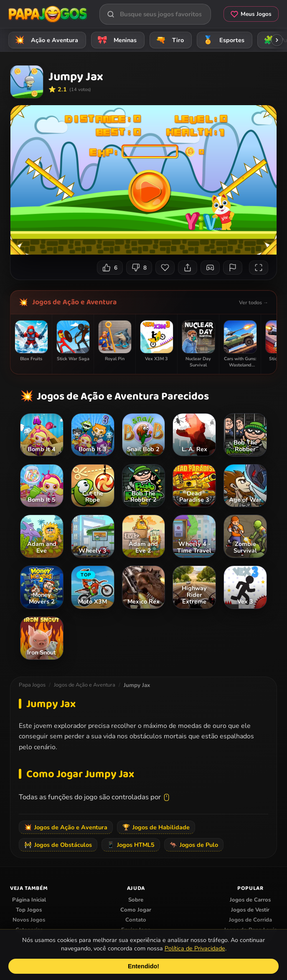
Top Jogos (29, 910)
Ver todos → (254, 302)
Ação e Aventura (45, 40)
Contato (136, 920)
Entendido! (143, 966)
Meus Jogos (251, 14)
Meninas (116, 40)
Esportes (222, 40)
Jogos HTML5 (131, 845)
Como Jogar (136, 910)
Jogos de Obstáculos (58, 845)
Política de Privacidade (195, 948)
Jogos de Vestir (250, 910)
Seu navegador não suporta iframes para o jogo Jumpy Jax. (143, 180)
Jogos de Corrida (250, 920)
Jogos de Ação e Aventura (74, 302)
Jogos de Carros (250, 900)
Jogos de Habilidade (156, 827)
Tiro (169, 40)
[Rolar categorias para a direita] (277, 40)
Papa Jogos (32, 685)
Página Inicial (29, 900)
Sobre (136, 900)
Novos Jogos (29, 920)
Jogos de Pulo (194, 845)
